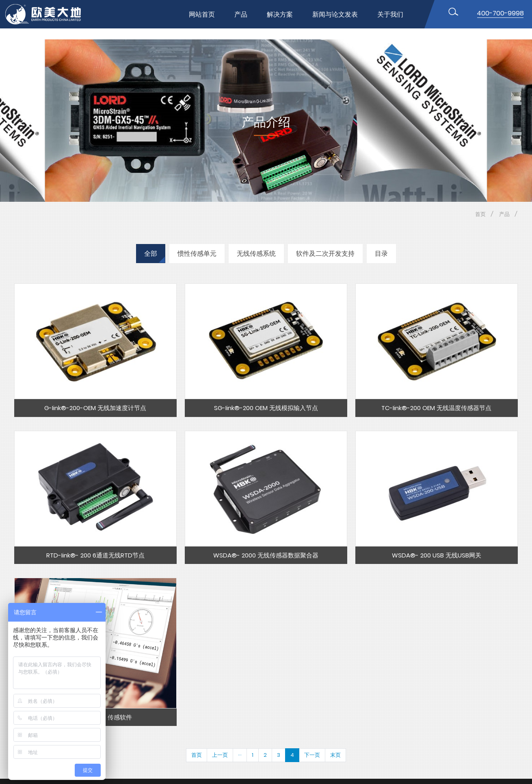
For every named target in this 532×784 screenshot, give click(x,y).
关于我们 (390, 14)
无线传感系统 (256, 254)
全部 (151, 254)
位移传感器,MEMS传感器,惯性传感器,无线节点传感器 (50, 14)
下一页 (312, 755)
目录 (381, 254)
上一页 (220, 755)
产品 (241, 14)
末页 (335, 755)
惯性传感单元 (197, 254)
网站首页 (202, 14)
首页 (480, 214)
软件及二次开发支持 (325, 254)
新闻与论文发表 (335, 14)
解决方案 (280, 14)
